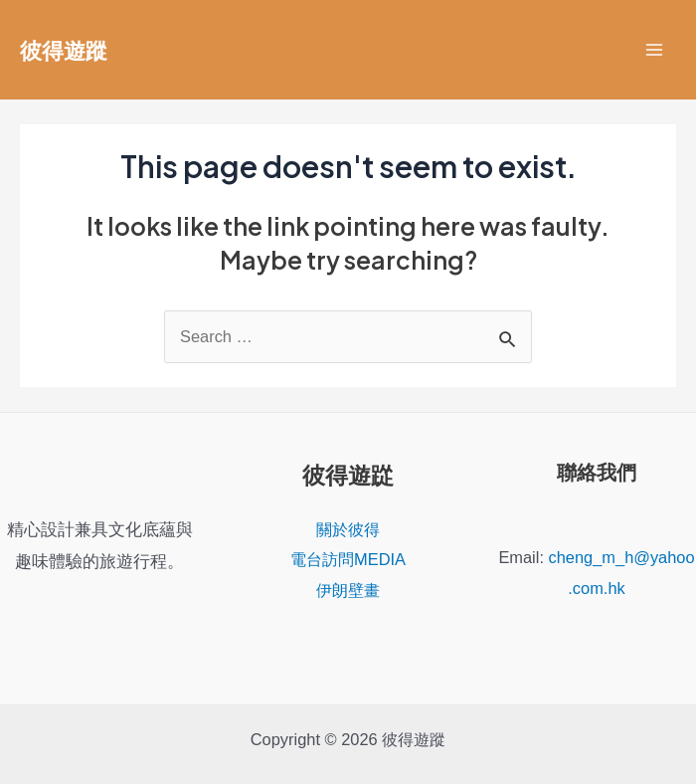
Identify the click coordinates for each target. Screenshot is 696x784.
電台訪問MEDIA (348, 559)
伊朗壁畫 (348, 590)
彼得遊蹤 (64, 50)
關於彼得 (348, 529)
